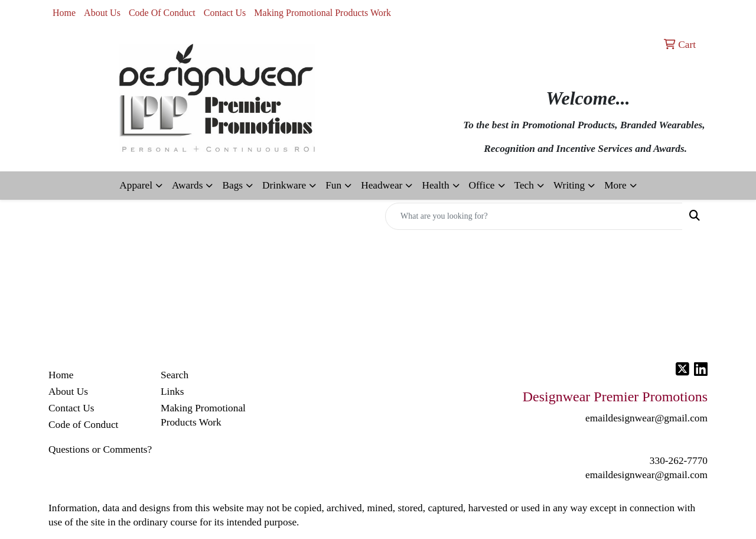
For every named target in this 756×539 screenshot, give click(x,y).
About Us (102, 13)
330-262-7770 (679, 461)
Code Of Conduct (162, 13)
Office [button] (482, 185)
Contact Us (225, 13)
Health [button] (435, 185)
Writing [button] (569, 185)
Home (64, 13)
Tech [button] (524, 185)
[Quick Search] (534, 216)
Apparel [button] (136, 185)
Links (172, 392)
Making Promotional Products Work (322, 13)
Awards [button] (187, 185)
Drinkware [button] (284, 185)
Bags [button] (232, 185)
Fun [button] (333, 185)
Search (175, 375)
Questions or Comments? (100, 449)
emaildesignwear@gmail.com (646, 475)
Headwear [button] (382, 185)
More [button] (615, 185)
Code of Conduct (83, 425)
